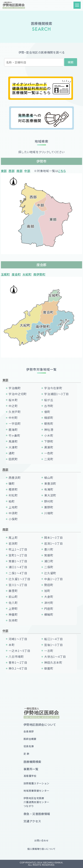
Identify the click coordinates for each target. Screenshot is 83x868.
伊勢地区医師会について (40, 725)
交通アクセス (32, 821)
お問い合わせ (41, 840)
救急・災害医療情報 (37, 814)
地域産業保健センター (36, 791)
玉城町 (5, 274)
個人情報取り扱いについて (41, 849)
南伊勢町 (39, 274)
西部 (12, 171)
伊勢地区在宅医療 (36, 802)
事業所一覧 (31, 769)
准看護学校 (30, 776)
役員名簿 (29, 746)
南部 (20, 171)
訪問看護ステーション (36, 783)
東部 (4, 171)
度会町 (16, 274)
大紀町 (27, 274)
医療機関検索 (32, 762)
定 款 (26, 754)
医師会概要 (30, 739)
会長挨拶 (29, 731)
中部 (27, 171)
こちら (62, 171)
